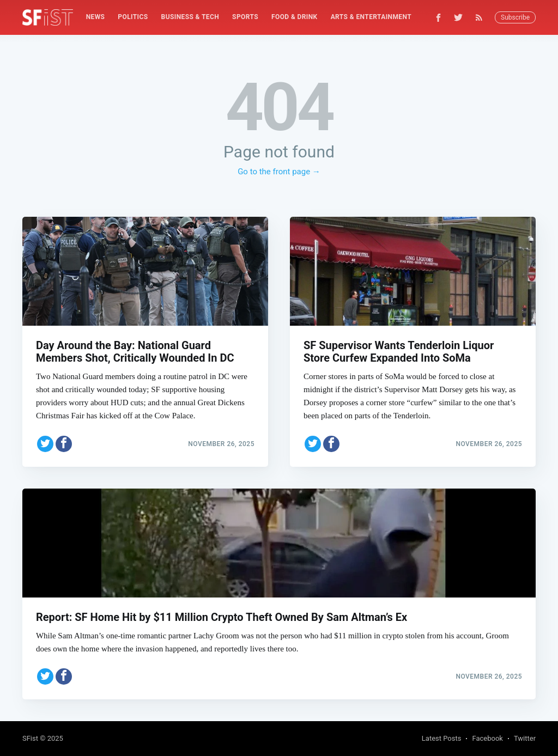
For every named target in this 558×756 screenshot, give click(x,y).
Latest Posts (442, 738)
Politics (133, 17)
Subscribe (515, 17)
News (96, 17)
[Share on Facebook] (64, 444)
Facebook (487, 738)
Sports (245, 17)
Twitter (525, 738)
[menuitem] (96, 17)
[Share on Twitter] (45, 444)
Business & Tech (190, 17)
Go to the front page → (279, 172)
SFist (30, 738)
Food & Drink (295, 17)
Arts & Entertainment (371, 17)
